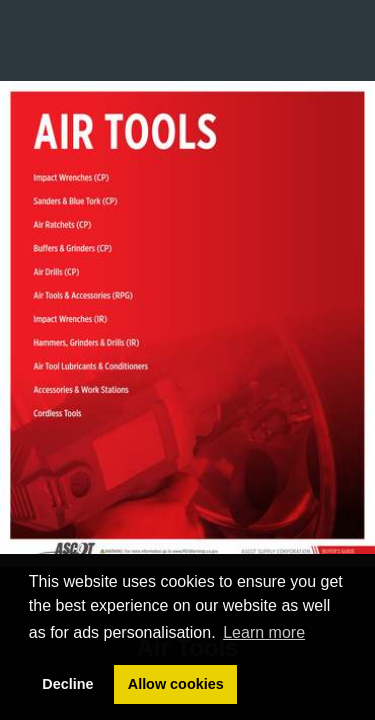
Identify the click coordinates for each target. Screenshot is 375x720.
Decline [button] (67, 684)
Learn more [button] (264, 632)
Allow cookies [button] (176, 684)
